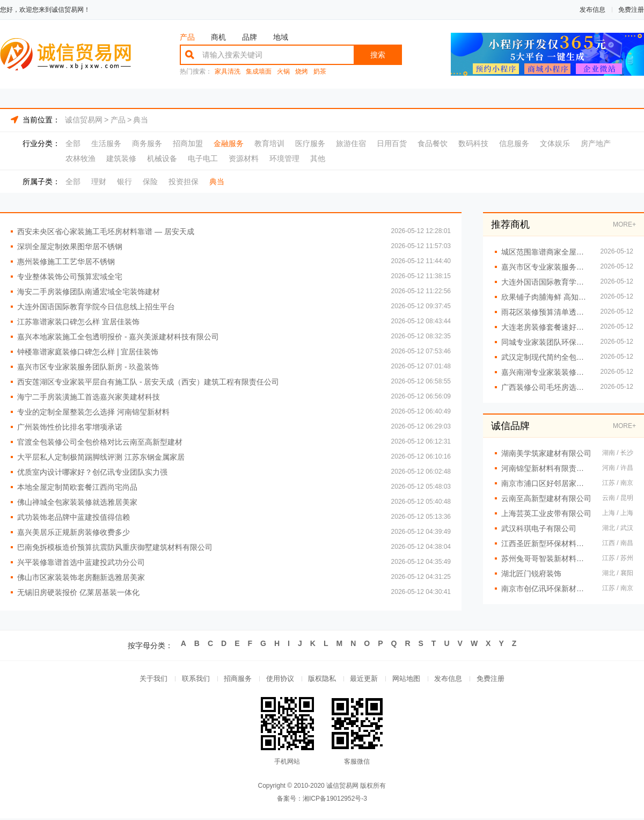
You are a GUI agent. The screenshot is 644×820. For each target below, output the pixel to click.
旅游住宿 (351, 143)
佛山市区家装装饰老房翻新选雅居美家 (81, 577)
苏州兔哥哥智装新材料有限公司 (546, 558)
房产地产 (596, 143)
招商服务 (234, 680)
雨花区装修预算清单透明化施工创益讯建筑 (546, 312)
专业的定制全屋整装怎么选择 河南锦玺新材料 (93, 412)
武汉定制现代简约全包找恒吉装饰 (546, 357)
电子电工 (203, 158)
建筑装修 (121, 158)
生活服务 (106, 143)
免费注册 (631, 10)
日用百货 (392, 143)
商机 (218, 37)
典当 (141, 120)
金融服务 (229, 143)
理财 (99, 182)
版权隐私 (322, 680)
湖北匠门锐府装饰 (531, 574)
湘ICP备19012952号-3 (335, 800)
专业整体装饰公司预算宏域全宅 (70, 277)
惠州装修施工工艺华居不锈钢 (66, 262)
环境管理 (284, 158)
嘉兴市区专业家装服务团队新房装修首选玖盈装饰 (546, 267)
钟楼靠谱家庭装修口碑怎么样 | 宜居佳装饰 (88, 352)
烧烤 (302, 72)
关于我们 (146, 680)
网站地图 (410, 680)
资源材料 (244, 158)
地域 (281, 37)
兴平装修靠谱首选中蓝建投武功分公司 (81, 562)
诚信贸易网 (84, 120)
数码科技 (473, 143)
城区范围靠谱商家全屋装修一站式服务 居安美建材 (546, 252)
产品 (187, 37)
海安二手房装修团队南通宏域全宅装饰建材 (89, 292)
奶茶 (320, 72)
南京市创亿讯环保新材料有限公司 (546, 589)
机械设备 (162, 158)
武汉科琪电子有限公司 (539, 528)
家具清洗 (228, 72)
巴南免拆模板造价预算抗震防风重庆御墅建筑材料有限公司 (115, 547)
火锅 (283, 72)
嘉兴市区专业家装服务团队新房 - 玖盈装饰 (88, 367)
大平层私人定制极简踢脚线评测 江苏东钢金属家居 (101, 457)
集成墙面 (259, 72)
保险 (150, 182)
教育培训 (269, 143)
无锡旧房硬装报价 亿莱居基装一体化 (78, 592)
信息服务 (514, 143)
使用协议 (278, 680)
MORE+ (624, 224)
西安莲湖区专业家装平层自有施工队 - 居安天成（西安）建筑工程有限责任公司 (148, 382)
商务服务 (147, 143)
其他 (318, 158)
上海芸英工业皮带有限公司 (546, 513)
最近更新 (366, 680)
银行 (125, 182)
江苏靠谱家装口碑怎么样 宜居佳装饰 (78, 322)
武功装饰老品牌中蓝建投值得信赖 (74, 517)
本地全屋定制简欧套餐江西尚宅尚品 (77, 487)
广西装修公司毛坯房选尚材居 (546, 387)
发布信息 (592, 10)
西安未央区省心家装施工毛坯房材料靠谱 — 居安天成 (106, 231)
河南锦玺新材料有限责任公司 (546, 468)
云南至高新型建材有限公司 (546, 498)
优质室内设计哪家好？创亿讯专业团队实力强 (92, 472)
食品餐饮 (433, 143)
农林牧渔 (80, 158)
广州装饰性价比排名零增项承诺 (70, 427)
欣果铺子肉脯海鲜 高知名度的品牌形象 (546, 297)
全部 (73, 143)
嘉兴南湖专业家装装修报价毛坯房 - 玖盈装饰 (546, 372)
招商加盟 (188, 143)
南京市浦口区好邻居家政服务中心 (546, 483)
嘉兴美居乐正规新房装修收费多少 (74, 532)
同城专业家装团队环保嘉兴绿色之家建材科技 (546, 342)
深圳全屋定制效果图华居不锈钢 (70, 246)
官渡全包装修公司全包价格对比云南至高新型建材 (100, 442)
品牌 (250, 37)
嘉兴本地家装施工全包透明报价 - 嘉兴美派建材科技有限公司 (118, 337)
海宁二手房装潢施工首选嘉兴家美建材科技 (89, 397)
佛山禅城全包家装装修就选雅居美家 (77, 502)
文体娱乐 (555, 143)
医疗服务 (310, 143)
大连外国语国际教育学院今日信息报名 (546, 282)
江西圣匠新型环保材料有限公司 (546, 543)
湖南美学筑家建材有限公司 (546, 453)
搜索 (378, 55)
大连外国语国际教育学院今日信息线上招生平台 (96, 307)
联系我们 (190, 680)
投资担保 (184, 182)
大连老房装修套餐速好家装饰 (546, 327)
